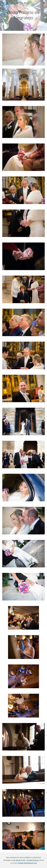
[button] (3, 3)
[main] (23, 15)
